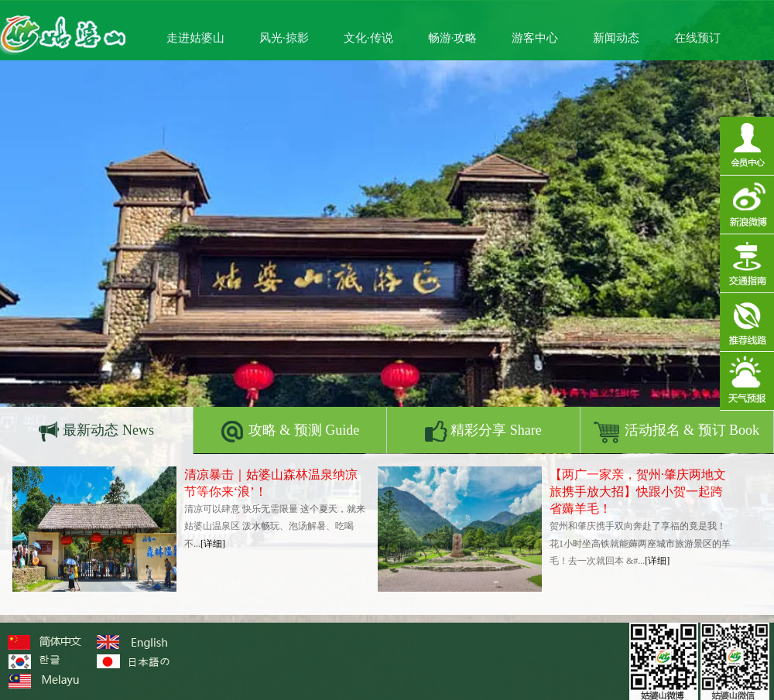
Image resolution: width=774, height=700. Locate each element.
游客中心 (535, 38)
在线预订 (697, 38)
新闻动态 (616, 38)
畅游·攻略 (453, 38)
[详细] (213, 544)
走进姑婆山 (195, 38)
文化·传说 (368, 38)
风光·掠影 (284, 38)
